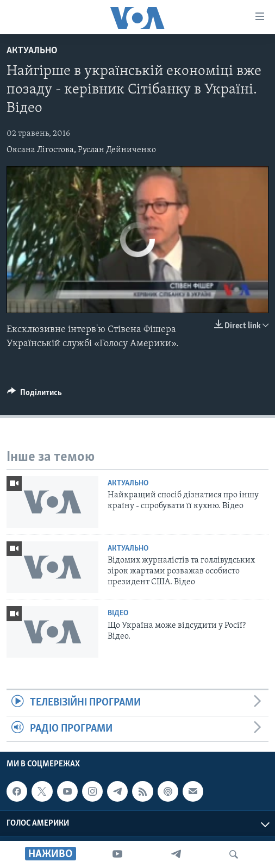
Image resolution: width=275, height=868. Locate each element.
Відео (118, 613)
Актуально (32, 51)
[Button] (35, 395)
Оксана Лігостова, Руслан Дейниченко (81, 150)
